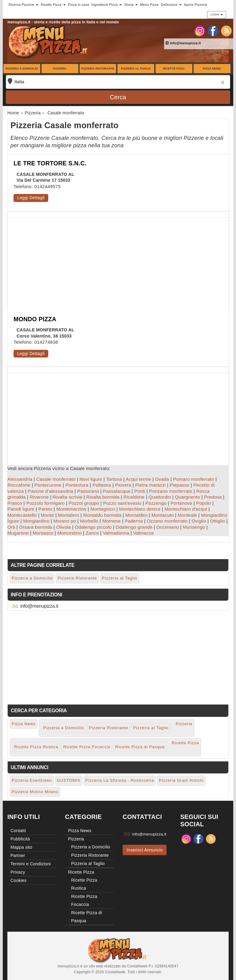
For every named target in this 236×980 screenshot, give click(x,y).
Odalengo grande (134, 527)
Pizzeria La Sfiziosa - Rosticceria (120, 780)
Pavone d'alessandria (50, 491)
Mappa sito (21, 847)
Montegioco (103, 509)
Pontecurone (48, 485)
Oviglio (199, 521)
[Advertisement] (118, 261)
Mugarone (18, 533)
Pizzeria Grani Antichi (181, 780)
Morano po (65, 521)
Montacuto (163, 515)
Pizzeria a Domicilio (22, 69)
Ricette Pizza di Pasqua (140, 747)
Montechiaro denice (140, 509)
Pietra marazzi (150, 485)
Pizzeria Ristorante (98, 69)
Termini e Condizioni (31, 864)
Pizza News (212, 69)
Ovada (162, 479)
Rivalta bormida (103, 497)
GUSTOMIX (69, 780)
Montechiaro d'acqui (186, 509)
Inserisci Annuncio (145, 850)
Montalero (69, 515)
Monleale (187, 515)
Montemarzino (71, 509)
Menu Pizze (149, 5)
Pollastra (102, 485)
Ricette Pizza (174, 69)
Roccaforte (19, 485)
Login (217, 14)
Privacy (18, 872)
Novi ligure (91, 479)
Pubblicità (20, 839)
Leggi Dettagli (31, 198)
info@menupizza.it (183, 43)
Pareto (45, 509)
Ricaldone (134, 497)
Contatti (18, 831)
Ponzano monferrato (171, 491)
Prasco (15, 503)
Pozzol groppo (84, 503)
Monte (47, 515)
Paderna (134, 521)
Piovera (123, 485)
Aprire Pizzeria (196, 5)
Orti (11, 527)
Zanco (92, 533)
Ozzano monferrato (167, 521)
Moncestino (70, 533)
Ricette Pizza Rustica (36, 747)
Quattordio (160, 497)
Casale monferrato (56, 479)
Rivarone (39, 497)
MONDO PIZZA (35, 319)
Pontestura (77, 485)
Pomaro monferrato (193, 479)
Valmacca (143, 533)
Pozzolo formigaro (45, 503)
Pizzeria (60, 69)
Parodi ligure (21, 509)
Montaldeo (136, 515)
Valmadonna (116, 533)
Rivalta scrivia (68, 497)
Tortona (114, 479)
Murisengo (194, 527)
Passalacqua (117, 491)
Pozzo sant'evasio (122, 503)
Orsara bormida (36, 527)
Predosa (213, 497)
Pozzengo (156, 503)
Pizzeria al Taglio (136, 69)
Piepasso (179, 485)
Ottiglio (218, 521)
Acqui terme (138, 479)
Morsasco (43, 533)
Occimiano (168, 527)
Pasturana (88, 491)
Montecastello (22, 515)
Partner (18, 856)
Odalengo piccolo (93, 527)
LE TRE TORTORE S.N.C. (50, 163)
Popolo (203, 503)
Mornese (112, 521)
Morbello (89, 521)
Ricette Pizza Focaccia (87, 747)
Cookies (18, 880)
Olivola (64, 527)
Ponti (140, 491)
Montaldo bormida (102, 515)
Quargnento (187, 497)
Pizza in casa (79, 5)
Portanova (181, 503)
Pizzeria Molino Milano (35, 792)
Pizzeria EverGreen (32, 780)
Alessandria (20, 479)
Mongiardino (36, 521)
